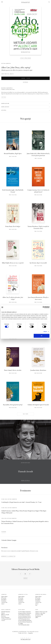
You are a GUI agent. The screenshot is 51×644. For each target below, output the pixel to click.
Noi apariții (4, 598)
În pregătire (4, 599)
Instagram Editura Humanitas (25, 613)
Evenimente (4, 601)
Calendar (4, 532)
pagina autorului (25, 481)
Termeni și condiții (39, 615)
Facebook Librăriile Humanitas (25, 620)
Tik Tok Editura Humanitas (24, 615)
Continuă (4, 97)
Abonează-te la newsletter (8, 556)
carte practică (5, 74)
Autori (3, 604)
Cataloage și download (6, 619)
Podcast (3, 613)
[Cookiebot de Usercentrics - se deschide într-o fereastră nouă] (44, 307)
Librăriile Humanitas (6, 612)
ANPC (37, 618)
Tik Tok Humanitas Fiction (24, 619)
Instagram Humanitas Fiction (25, 618)
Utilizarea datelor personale (41, 612)
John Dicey (15, 67)
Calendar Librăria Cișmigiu (9, 540)
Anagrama (30, 633)
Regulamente (38, 616)
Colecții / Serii (4, 602)
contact (25, 578)
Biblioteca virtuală (5, 615)
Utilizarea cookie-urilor (40, 613)
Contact (3, 620)
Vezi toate (26, 414)
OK (42, 336)
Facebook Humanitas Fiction (24, 616)
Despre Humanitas (5, 618)
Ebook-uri (3, 616)
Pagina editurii (4, 597)
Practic (12, 74)
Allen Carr (6, 67)
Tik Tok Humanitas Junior (24, 625)
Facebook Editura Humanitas (25, 612)
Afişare (45, 332)
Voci (36, 605)
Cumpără (25, 78)
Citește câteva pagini (25, 58)
